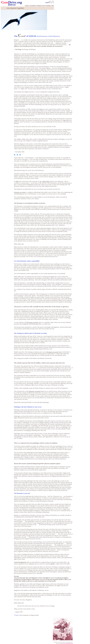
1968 (17, 181)
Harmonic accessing (20, 192)
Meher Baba (46, 181)
